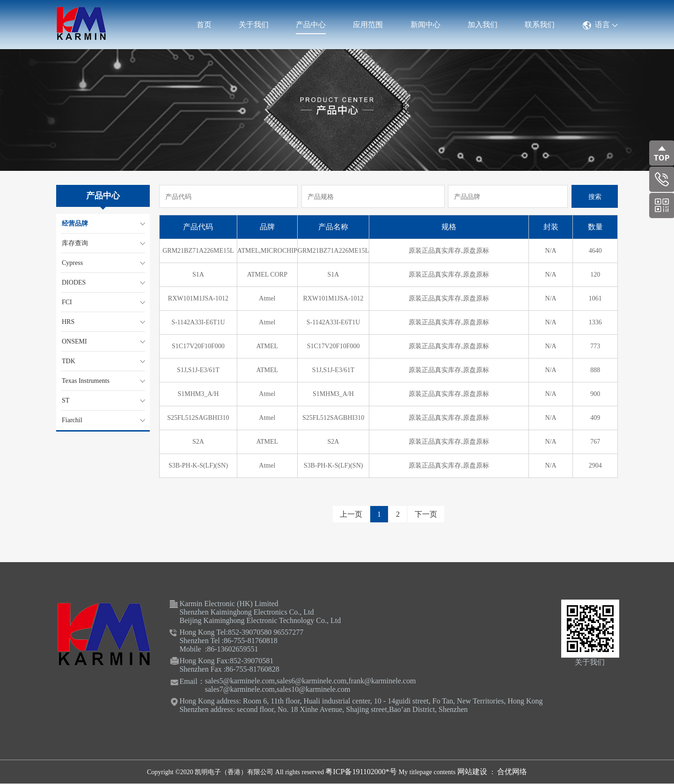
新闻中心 (425, 25)
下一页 (426, 514)
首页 (204, 25)
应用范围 (368, 25)
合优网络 (512, 772)
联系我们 (540, 25)
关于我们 (254, 25)
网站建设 (473, 772)
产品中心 (311, 25)
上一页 (351, 514)
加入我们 (483, 25)
